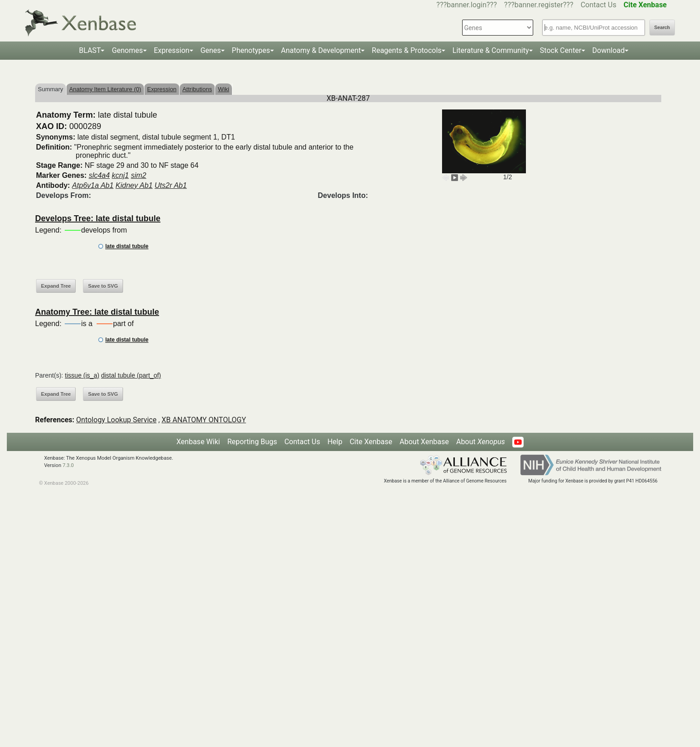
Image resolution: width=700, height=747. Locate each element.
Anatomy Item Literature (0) (105, 89)
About (481, 442)
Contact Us (599, 5)
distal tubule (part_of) (131, 375)
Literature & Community (491, 50)
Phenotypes (251, 50)
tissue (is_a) (82, 375)
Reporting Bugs (252, 442)
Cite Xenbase (371, 442)
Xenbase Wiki (198, 442)
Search (662, 28)
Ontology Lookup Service (116, 420)
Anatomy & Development (321, 50)
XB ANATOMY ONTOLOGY (204, 420)
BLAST (90, 50)
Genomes (127, 50)
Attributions (197, 89)
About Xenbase (424, 442)
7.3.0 (68, 465)
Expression (172, 50)
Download (609, 50)
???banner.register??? (539, 5)
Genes (211, 50)
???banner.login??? (467, 5)
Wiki (224, 89)
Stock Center (561, 50)
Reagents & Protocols (407, 50)
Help (335, 442)
